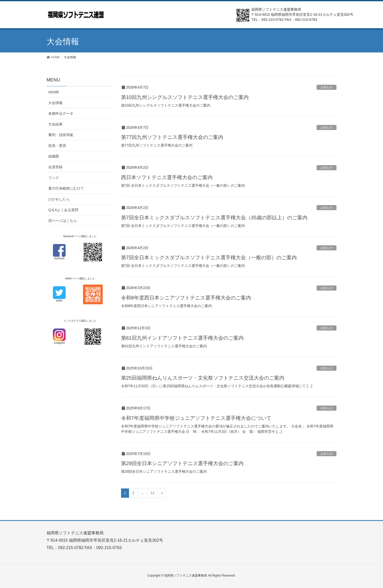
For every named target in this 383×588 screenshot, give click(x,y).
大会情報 (55, 103)
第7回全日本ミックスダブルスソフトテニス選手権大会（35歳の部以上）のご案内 (214, 218)
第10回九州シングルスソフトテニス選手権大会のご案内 (185, 97)
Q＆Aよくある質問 (63, 210)
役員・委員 (57, 146)
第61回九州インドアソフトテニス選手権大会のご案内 (182, 338)
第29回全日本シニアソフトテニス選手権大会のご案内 (182, 463)
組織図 (54, 156)
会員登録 (55, 167)
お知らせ (327, 87)
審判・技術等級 (61, 135)
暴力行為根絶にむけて (66, 188)
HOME (54, 92)
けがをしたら (59, 199)
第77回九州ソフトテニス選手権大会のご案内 (172, 137)
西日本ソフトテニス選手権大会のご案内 (167, 177)
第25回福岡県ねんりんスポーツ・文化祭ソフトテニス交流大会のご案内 (203, 378)
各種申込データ (61, 113)
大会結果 (55, 124)
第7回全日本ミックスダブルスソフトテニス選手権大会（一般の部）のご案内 (209, 257)
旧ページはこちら (63, 221)
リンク (54, 178)
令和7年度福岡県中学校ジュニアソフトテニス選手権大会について (196, 418)
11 (153, 493)
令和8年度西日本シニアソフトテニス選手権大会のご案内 (186, 298)
